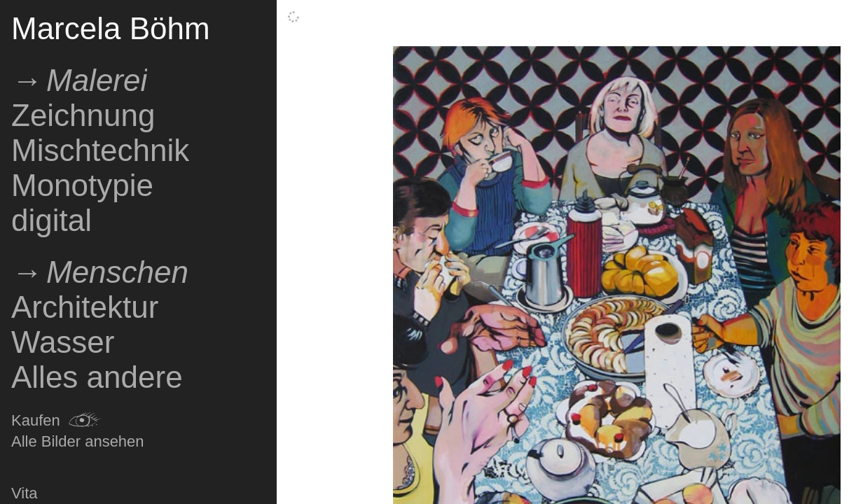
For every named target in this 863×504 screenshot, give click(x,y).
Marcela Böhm (111, 28)
